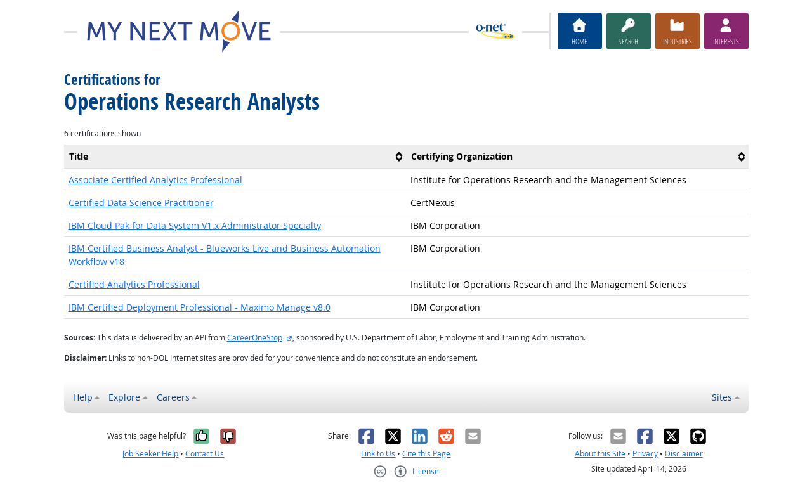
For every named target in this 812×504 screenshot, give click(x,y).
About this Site (600, 454)
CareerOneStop (255, 338)
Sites (722, 397)
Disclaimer (684, 454)
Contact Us (205, 454)
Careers (173, 397)
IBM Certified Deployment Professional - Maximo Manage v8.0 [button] (200, 307)
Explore (124, 397)
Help (83, 397)
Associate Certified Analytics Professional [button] (155, 180)
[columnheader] (235, 156)
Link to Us (378, 454)
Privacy (645, 454)
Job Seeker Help (150, 454)
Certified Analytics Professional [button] (134, 284)
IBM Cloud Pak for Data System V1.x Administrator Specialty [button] (195, 225)
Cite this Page (426, 454)
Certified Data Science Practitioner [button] (141, 203)
